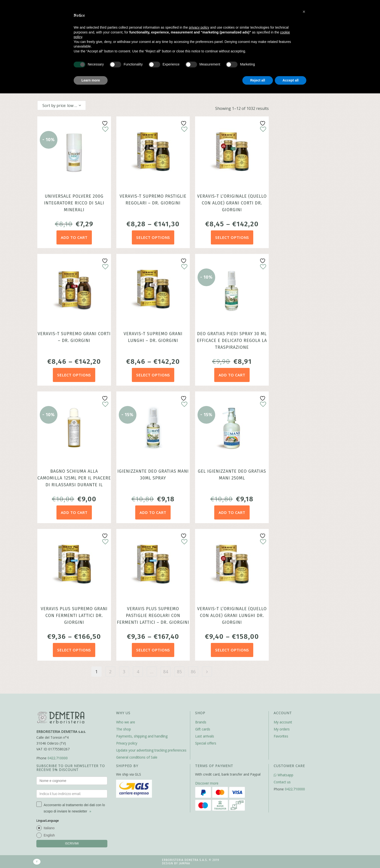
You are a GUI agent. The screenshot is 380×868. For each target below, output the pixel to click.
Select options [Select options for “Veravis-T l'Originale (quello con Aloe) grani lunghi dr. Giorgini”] (232, 650)
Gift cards (203, 729)
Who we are (126, 722)
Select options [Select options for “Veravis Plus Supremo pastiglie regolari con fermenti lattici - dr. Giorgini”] (153, 650)
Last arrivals (205, 736)
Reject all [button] (257, 80)
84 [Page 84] (166, 672)
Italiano (49, 828)
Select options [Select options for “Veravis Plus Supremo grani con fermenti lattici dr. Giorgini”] (74, 650)
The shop (123, 729)
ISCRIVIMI (72, 844)
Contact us (282, 782)
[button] (304, 12)
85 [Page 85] (179, 672)
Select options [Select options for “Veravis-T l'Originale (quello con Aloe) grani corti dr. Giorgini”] (232, 237)
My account (283, 722)
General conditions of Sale (137, 757)
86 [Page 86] (193, 672)
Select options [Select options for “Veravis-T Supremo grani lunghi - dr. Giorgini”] (153, 375)
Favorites (281, 736)
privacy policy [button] (199, 27)
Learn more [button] (91, 80)
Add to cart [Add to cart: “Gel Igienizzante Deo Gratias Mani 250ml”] (232, 512)
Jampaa (184, 863)
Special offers (206, 743)
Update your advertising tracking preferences (151, 750)
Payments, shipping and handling (142, 736)
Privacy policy (127, 743)
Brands (201, 722)
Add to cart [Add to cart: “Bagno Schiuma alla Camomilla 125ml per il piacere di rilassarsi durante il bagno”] (74, 512)
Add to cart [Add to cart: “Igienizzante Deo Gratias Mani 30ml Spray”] (153, 512)
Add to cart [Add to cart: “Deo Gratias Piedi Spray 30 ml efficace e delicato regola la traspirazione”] (232, 375)
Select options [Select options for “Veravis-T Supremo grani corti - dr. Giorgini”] (74, 375)
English (49, 835)
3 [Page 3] (124, 672)
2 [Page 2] (110, 672)
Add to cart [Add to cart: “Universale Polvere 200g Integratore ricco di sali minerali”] (74, 237)
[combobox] (62, 105)
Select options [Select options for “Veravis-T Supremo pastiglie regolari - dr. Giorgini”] (153, 237)
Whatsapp (283, 775)
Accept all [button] (291, 80)
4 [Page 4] (138, 672)
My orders (282, 729)
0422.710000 (58, 758)
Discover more (207, 783)
